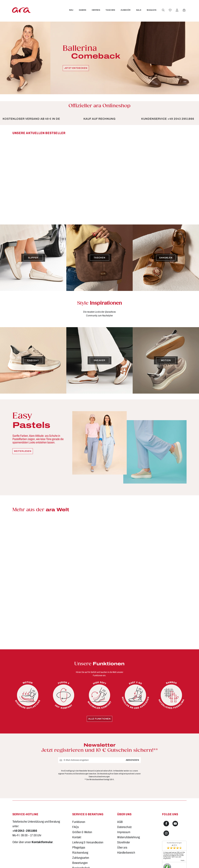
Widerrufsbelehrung (129, 837)
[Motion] (166, 360)
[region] (99, 174)
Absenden (132, 760)
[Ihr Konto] (177, 10)
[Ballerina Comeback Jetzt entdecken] (99, 58)
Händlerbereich (126, 853)
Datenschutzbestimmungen (99, 777)
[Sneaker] (99, 360)
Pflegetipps (79, 848)
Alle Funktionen (99, 719)
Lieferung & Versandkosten (88, 842)
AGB (120, 822)
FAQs (76, 827)
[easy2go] (33, 360)
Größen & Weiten (82, 832)
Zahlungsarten (81, 858)
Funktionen (79, 822)
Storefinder (124, 842)
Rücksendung (80, 853)
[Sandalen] (166, 258)
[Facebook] (166, 824)
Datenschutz (124, 827)
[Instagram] (166, 833)
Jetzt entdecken (76, 68)
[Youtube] (175, 824)
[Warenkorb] (184, 10)
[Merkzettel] (170, 10)
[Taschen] (99, 258)
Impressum (124, 832)
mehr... (183, 860)
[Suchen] (163, 10)
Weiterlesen (23, 451)
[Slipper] (33, 258)
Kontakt (77, 837)
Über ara (122, 848)
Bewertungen (80, 863)
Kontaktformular (42, 842)
